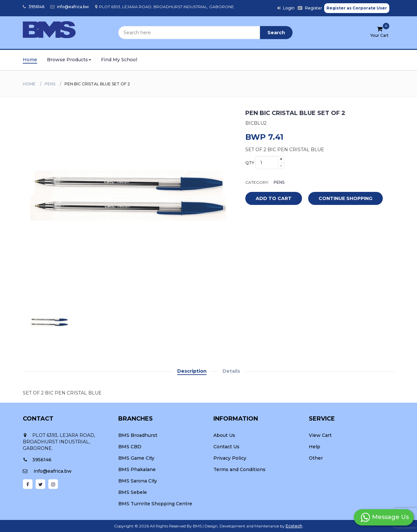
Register (310, 8)
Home (30, 60)
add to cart (269, 199)
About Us (224, 435)
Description (192, 371)
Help (315, 447)
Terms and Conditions (239, 469)
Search (276, 33)
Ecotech (294, 526)
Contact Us (226, 447)
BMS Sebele (133, 492)
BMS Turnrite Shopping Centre (155, 504)
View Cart (320, 435)
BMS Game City (136, 458)
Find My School (119, 60)
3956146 (34, 7)
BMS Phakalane (137, 469)
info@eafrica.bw (70, 7)
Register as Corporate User (357, 8)
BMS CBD (130, 447)
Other (316, 458)
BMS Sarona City (138, 481)
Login (286, 8)
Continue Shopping (345, 198)
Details (231, 371)
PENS (50, 84)
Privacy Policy (230, 458)
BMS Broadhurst (138, 435)
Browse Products (69, 60)
